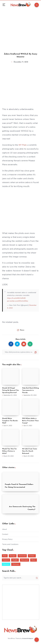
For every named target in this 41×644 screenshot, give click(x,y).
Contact (5, 534)
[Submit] (37, 578)
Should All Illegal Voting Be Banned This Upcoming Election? (10, 390)
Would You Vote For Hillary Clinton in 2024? (10, 451)
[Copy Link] (20, 352)
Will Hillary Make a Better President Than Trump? (30, 421)
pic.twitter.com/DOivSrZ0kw (18, 301)
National (24, 560)
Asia (5, 556)
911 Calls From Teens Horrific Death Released (30, 451)
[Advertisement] (20, 29)
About (4, 529)
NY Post (23, 145)
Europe (13, 556)
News (22, 330)
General (6, 560)
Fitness (32, 556)
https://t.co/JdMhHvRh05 (16, 298)
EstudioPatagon (28, 638)
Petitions (16, 564)
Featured (22, 556)
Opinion (6, 564)
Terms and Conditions (10, 544)
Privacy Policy (7, 539)
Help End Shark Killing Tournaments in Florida (31, 390)
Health (15, 560)
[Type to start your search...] (20, 578)
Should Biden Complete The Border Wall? (10, 421)
